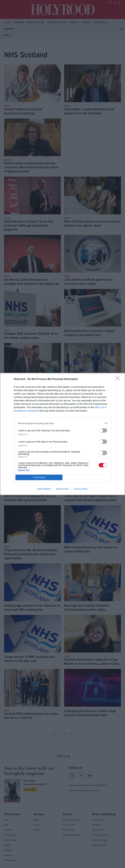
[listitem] (62, 423)
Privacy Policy (81, 489)
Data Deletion (44, 489)
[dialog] (62, 434)
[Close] (119, 379)
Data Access (62, 489)
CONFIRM (39, 477)
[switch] (103, 430)
